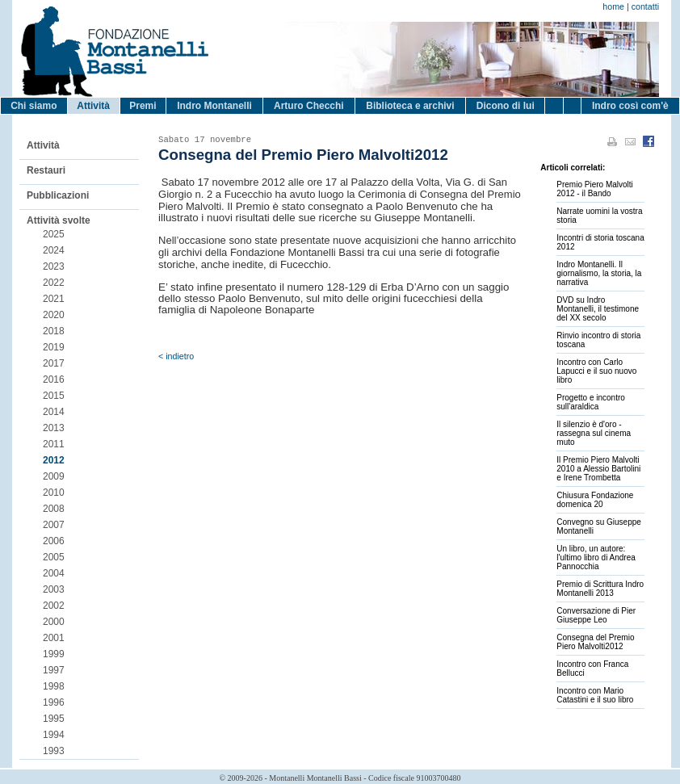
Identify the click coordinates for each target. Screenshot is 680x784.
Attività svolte (59, 220)
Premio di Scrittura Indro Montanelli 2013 (600, 589)
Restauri (46, 170)
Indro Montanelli (214, 106)
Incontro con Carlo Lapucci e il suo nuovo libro (596, 371)
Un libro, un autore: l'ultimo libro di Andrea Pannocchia (596, 558)
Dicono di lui (506, 106)
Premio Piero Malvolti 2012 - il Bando (594, 189)
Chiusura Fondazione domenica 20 (595, 500)
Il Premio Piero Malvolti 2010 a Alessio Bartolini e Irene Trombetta (598, 469)
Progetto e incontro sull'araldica (591, 402)
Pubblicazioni (58, 195)
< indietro (176, 356)
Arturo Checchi (309, 106)
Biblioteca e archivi (410, 106)
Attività (93, 106)
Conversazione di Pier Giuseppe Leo (596, 615)
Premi (143, 106)
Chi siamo (34, 106)
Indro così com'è (630, 106)
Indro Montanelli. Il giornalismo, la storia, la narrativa (599, 273)
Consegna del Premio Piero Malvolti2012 (595, 642)
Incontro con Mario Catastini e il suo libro (595, 695)
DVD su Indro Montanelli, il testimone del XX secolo (598, 309)
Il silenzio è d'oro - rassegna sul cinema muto (594, 433)
